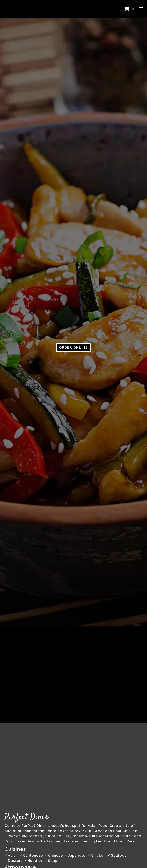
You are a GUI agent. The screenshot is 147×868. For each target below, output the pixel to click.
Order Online (73, 348)
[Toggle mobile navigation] (141, 9)
